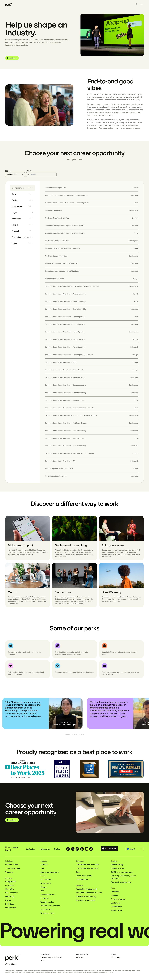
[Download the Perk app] (109, 849)
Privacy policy (115, 957)
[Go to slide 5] (76, 735)
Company (115, 892)
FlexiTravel (10, 885)
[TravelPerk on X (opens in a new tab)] (73, 849)
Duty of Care (46, 909)
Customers (115, 903)
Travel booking (117, 865)
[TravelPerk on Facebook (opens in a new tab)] (82, 849)
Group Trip (10, 896)
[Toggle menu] (142, 4)
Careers (114, 895)
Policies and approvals (50, 906)
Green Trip (10, 889)
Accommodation (48, 894)
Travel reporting (47, 913)
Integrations (11, 882)
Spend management (50, 872)
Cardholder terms (82, 954)
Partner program (118, 899)
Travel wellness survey (85, 900)
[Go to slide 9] (83, 735)
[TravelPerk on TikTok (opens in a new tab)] (91, 849)
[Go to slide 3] (73, 735)
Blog (78, 872)
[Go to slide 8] (82, 735)
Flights (43, 887)
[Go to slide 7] (80, 735)
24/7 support (46, 880)
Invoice (8, 900)
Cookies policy (45, 954)
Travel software (117, 868)
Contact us (30, 849)
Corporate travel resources (87, 865)
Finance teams (12, 865)
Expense (44, 865)
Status (57, 849)
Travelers (9, 872)
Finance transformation (121, 882)
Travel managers (13, 868)
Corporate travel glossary (87, 868)
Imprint (113, 954)
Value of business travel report (89, 893)
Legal (42, 960)
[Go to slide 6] (78, 735)
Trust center (80, 957)
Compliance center (84, 876)
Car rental (45, 898)
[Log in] (136, 4)
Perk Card (10, 904)
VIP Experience (12, 893)
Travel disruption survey (86, 896)
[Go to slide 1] (68, 735)
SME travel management (122, 872)
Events (43, 876)
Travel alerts (46, 883)
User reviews (116, 907)
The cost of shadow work (86, 889)
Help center (45, 849)
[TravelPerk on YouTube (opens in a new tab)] (87, 849)
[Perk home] (9, 4)
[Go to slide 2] (71, 735)
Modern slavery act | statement (51, 957)
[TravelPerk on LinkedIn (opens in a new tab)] (68, 849)
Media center (117, 910)
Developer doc (82, 880)
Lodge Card (11, 908)
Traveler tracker (47, 902)
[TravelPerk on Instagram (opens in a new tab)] (77, 849)
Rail (42, 891)
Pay (42, 868)
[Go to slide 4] (75, 735)
